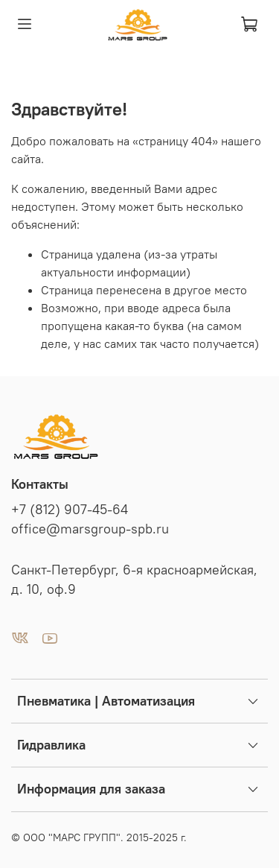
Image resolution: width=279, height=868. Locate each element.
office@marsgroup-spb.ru (90, 529)
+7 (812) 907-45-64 (70, 510)
